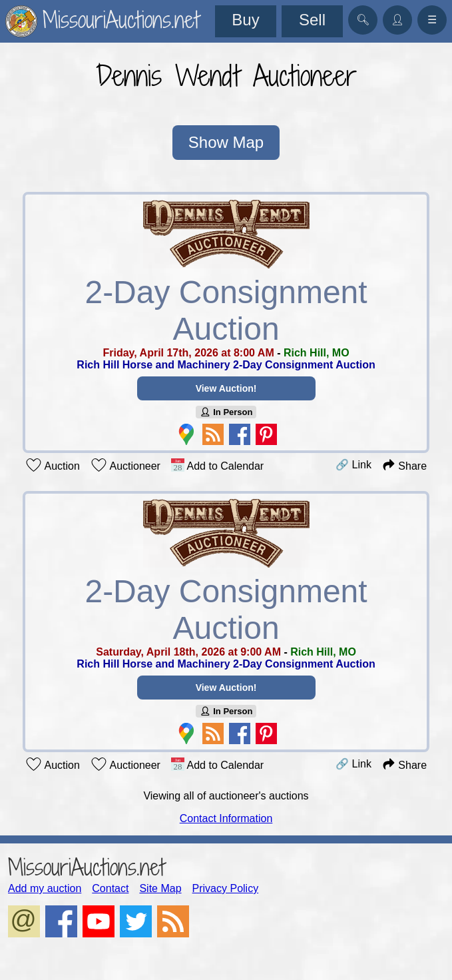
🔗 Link (353, 465)
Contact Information (226, 818)
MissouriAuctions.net (86, 867)
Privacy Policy (226, 888)
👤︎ (397, 20)
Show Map (226, 142)
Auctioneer (125, 465)
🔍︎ (363, 20)
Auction (53, 465)
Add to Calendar (217, 465)
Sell (312, 20)
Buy (245, 20)
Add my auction (45, 888)
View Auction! (226, 388)
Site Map (160, 888)
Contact (110, 888)
